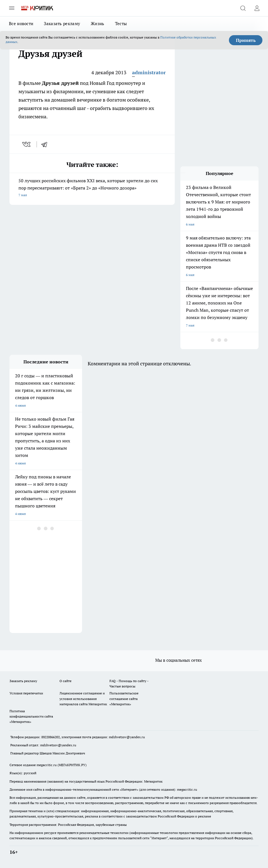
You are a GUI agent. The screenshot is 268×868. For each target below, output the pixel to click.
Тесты (121, 24)
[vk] (27, 144)
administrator (149, 72)
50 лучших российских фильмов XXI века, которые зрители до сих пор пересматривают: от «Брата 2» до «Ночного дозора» (92, 188)
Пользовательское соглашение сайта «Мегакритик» (124, 698)
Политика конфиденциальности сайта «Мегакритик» (31, 716)
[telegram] (46, 144)
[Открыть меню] (12, 8)
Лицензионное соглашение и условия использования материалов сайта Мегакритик (83, 698)
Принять (246, 40)
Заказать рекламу (62, 24)
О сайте (65, 681)
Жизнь (98, 24)
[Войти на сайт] (257, 8)
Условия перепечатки (26, 693)
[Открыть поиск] (243, 8)
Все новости (21, 24)
